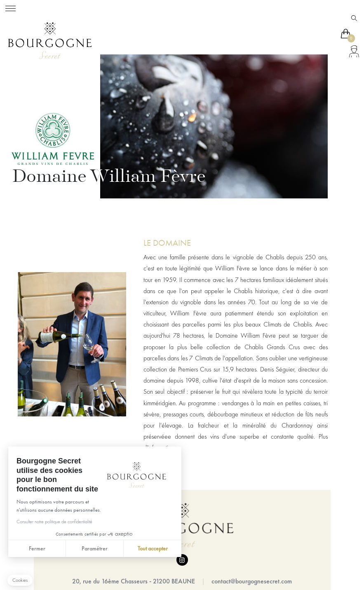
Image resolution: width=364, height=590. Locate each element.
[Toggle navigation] (11, 7)
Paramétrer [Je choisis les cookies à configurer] (95, 548)
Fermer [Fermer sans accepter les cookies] (37, 548)
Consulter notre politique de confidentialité (54, 522)
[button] (20, 580)
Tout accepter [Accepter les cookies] (152, 548)
